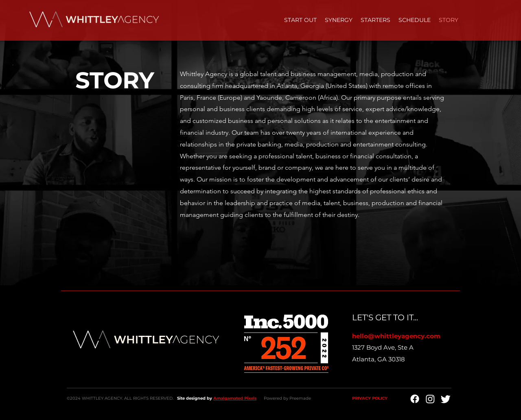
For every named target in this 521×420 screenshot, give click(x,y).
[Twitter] (446, 399)
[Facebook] (415, 399)
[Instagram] (430, 399)
